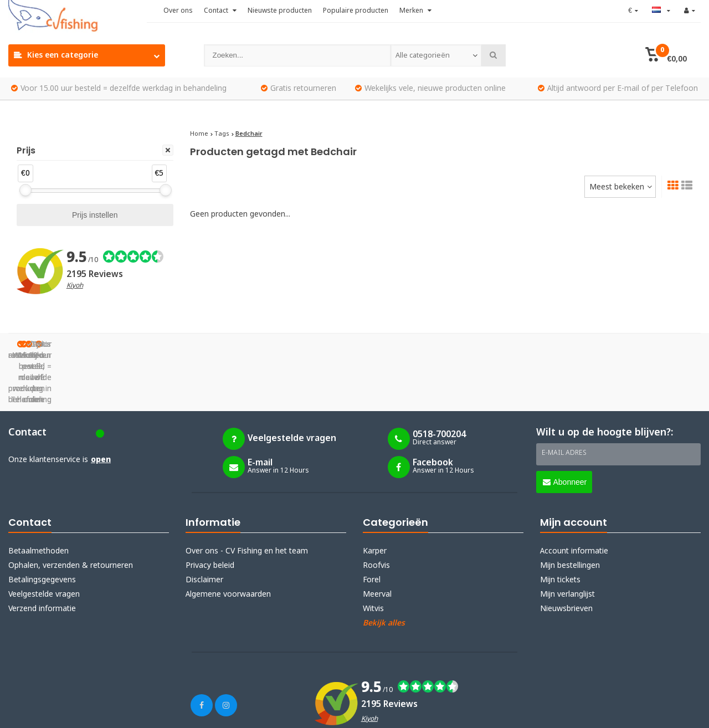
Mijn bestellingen (570, 510)
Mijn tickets (560, 525)
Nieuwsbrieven (566, 553)
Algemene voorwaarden (228, 539)
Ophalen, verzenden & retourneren (71, 510)
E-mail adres (564, 398)
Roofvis (376, 510)
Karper (375, 496)
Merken (415, 11)
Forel (372, 525)
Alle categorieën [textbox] (422, 56)
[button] (666, 55)
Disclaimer (204, 525)
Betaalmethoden (38, 496)
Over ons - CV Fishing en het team (247, 496)
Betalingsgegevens (42, 525)
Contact (220, 11)
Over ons (178, 11)
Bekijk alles (384, 568)
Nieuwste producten (280, 11)
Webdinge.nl (210, 712)
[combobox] (436, 55)
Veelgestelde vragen (44, 539)
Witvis (373, 553)
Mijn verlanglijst (567, 539)
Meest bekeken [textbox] (617, 187)
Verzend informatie (42, 553)
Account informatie (574, 496)
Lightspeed (124, 712)
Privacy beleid (210, 510)
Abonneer (565, 427)
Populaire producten (356, 11)
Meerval (377, 539)
